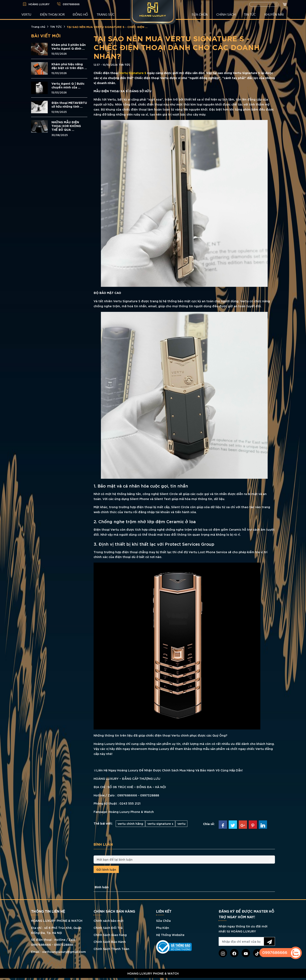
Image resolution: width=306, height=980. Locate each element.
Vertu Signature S (133, 73)
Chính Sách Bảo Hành (110, 942)
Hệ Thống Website (170, 935)
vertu (181, 823)
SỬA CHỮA (200, 14)
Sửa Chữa (163, 920)
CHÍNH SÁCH (226, 14)
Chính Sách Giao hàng (110, 935)
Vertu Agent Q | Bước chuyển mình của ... (68, 85)
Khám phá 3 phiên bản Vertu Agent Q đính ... (69, 47)
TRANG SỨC (106, 14)
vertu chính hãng (130, 823)
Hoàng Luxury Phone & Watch (131, 812)
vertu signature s (160, 823)
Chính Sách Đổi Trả (108, 928)
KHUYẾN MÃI (274, 14)
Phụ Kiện (163, 928)
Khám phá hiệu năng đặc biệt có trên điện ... (69, 66)
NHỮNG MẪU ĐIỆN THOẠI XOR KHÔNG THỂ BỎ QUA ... (66, 126)
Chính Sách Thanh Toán (111, 949)
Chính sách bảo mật (109, 920)
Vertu (112, 99)
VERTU (26, 14)
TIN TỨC (250, 14)
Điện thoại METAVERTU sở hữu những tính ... (69, 105)
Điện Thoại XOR (52, 14)
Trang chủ (38, 26)
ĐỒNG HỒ (80, 14)
